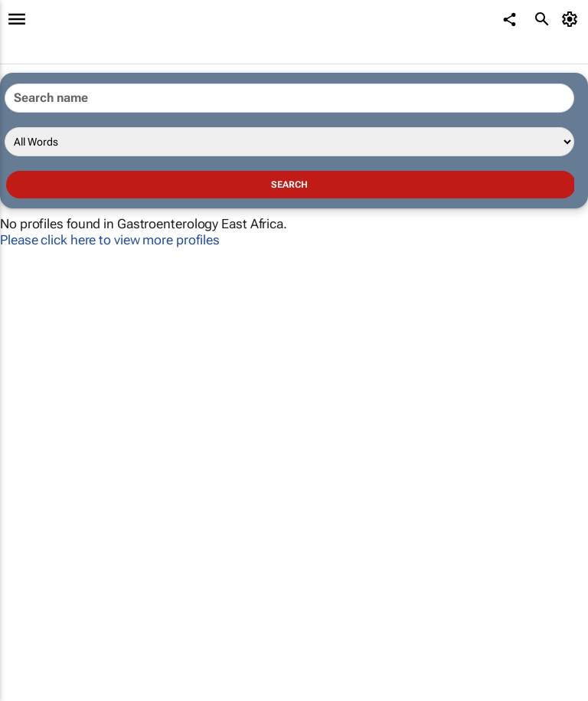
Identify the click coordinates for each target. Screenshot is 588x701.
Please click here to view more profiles (110, 240)
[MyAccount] (572, 19)
